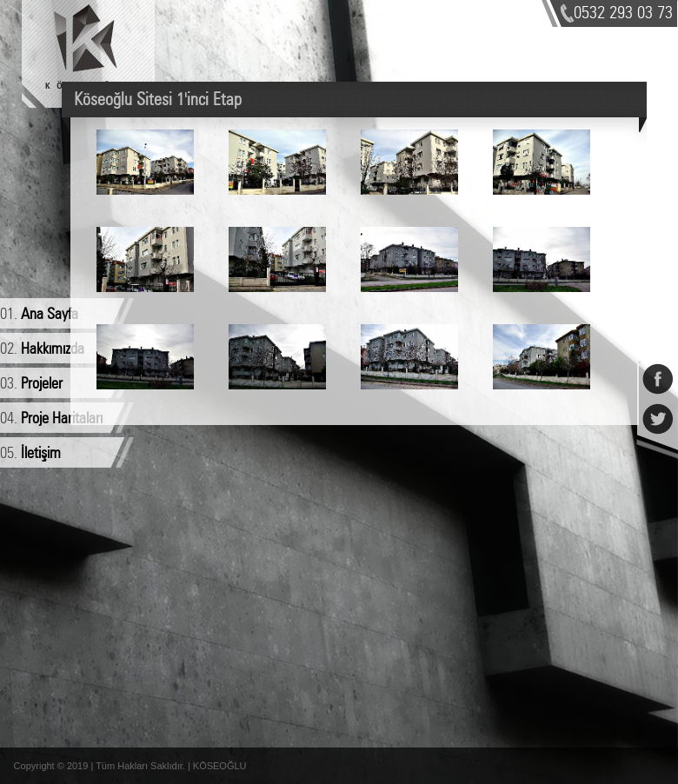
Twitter (658, 409)
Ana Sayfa (50, 315)
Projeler (42, 384)
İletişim (41, 454)
